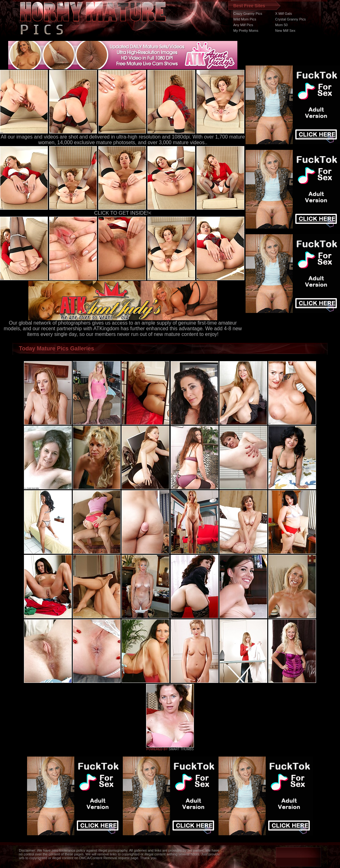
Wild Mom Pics (245, 19)
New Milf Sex (285, 31)
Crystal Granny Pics (290, 19)
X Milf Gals (283, 14)
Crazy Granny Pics (248, 14)
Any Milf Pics (243, 25)
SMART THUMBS (181, 749)
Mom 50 (281, 25)
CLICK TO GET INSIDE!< (123, 213)
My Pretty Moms (246, 31)
